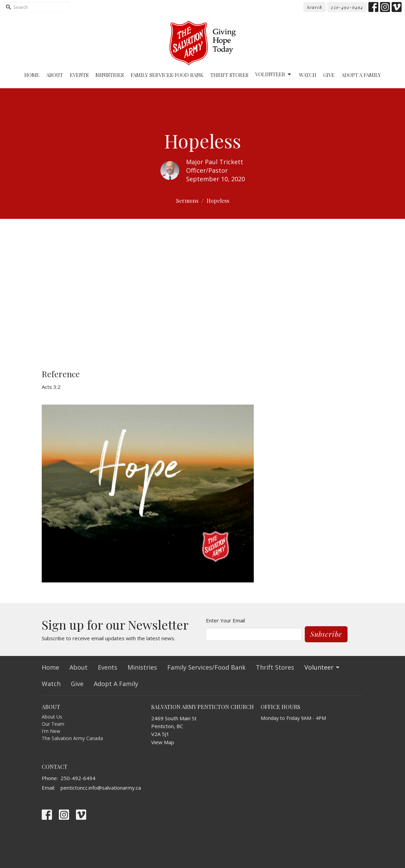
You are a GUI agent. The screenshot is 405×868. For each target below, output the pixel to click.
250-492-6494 (347, 7)
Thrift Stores (229, 75)
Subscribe (326, 634)
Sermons (187, 201)
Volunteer (274, 74)
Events (79, 75)
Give (329, 75)
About (55, 75)
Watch (308, 75)
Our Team (53, 724)
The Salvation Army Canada (72, 738)
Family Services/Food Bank (167, 75)
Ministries (110, 75)
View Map (163, 742)
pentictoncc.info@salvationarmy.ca (101, 788)
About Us (52, 717)
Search (315, 7)
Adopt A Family (361, 75)
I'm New (51, 731)
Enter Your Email (225, 620)
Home (32, 75)
